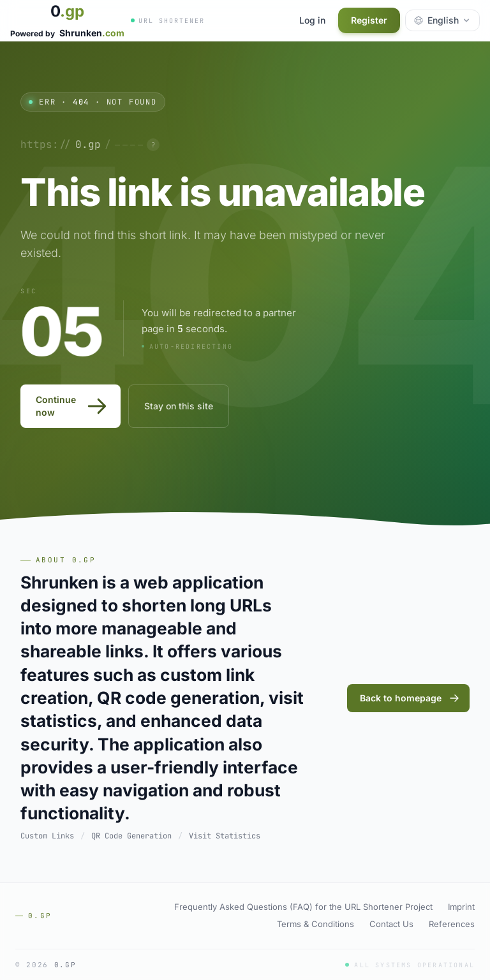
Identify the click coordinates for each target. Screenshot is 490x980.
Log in (312, 20)
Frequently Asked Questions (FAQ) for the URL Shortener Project (303, 907)
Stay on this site (179, 406)
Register (369, 20)
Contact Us (391, 924)
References (452, 924)
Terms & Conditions (316, 924)
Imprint (461, 907)
